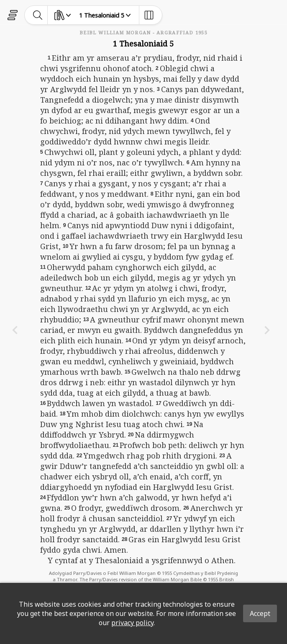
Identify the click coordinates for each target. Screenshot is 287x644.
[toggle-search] (38, 15)
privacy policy (132, 623)
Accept (260, 613)
